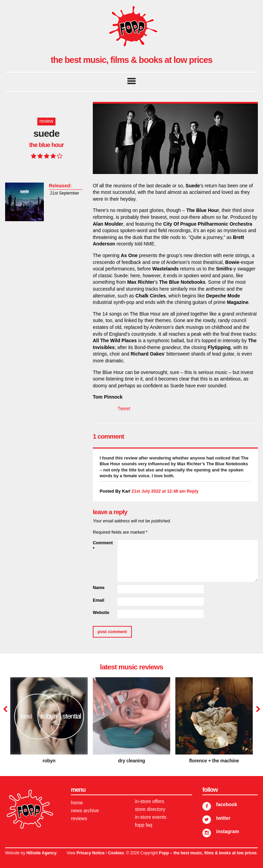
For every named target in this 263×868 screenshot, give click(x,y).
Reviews (79, 818)
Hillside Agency (41, 853)
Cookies (116, 853)
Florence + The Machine (214, 761)
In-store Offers (149, 801)
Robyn (49, 761)
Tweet (124, 409)
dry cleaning (132, 761)
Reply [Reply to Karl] (192, 491)
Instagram (228, 831)
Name (99, 588)
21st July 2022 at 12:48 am (159, 491)
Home (77, 803)
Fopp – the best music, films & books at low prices (208, 853)
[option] (49, 723)
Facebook (227, 804)
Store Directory (150, 809)
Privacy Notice (90, 853)
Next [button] (257, 709)
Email (99, 600)
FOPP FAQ (144, 825)
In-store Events (151, 817)
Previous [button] (5, 709)
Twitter (223, 818)
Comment (103, 546)
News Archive (85, 811)
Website (101, 613)
